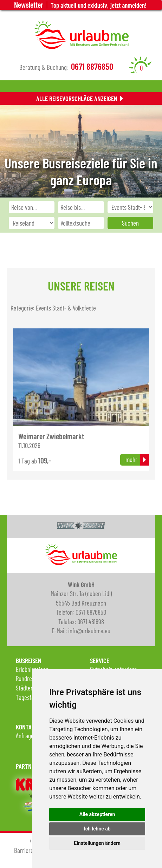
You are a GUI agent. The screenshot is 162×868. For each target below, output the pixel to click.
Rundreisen (29, 678)
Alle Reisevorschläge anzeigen (77, 98)
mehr (131, 459)
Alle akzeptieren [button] (97, 814)
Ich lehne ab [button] (97, 829)
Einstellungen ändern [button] (97, 843)
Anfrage (25, 736)
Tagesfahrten (31, 697)
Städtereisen (30, 688)
